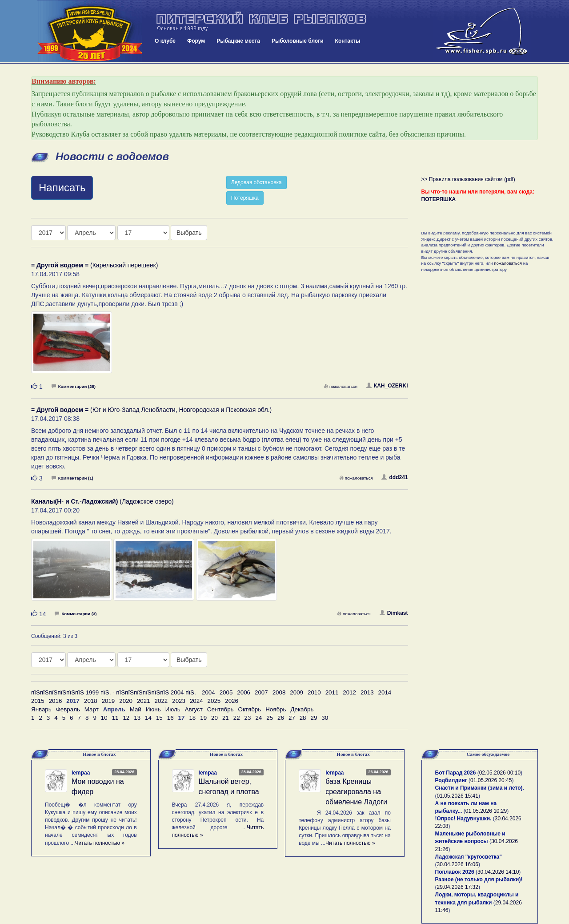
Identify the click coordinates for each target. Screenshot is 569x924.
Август (194, 709)
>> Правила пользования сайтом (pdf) (468, 179)
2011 (332, 692)
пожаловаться (341, 386)
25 (270, 718)
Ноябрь (276, 709)
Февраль (68, 709)
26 (281, 718)
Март (92, 709)
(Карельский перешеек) (94, 265)
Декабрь (302, 709)
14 (148, 718)
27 (292, 718)
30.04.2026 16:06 (458, 864)
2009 (297, 692)
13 (137, 718)
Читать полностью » (100, 843)
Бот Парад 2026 (456, 773)
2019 (108, 701)
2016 (56, 701)
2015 (38, 701)
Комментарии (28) (74, 386)
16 (170, 718)
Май (136, 709)
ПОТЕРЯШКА (439, 199)
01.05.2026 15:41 (458, 796)
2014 (385, 692)
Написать (62, 188)
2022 (161, 701)
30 (325, 718)
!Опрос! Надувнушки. (463, 819)
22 (237, 718)
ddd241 (395, 477)
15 (159, 718)
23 (248, 718)
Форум (196, 41)
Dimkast (394, 613)
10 (104, 718)
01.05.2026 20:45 (491, 780)
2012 (349, 692)
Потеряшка (245, 198)
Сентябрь (220, 709)
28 (303, 718)
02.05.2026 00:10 (500, 773)
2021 (144, 701)
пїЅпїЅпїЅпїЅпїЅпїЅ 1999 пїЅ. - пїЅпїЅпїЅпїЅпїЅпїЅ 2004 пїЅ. (114, 692)
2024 (196, 701)
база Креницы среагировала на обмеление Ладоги (356, 792)
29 (314, 718)
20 (214, 718)
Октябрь (250, 709)
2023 (179, 701)
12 (126, 718)
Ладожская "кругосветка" (469, 857)
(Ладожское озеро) (102, 501)
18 (192, 718)
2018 (91, 701)
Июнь (153, 709)
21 (226, 718)
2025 (214, 701)
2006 (244, 692)
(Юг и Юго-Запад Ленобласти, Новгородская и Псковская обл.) (151, 410)
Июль (173, 709)
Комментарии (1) (72, 478)
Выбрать (189, 233)
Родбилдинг (451, 780)
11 (115, 718)
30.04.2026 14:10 (498, 872)
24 (258, 718)
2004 (208, 692)
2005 (226, 692)
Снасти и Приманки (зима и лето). (480, 788)
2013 (367, 692)
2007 (261, 692)
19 (203, 718)
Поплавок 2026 (455, 872)
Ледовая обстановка (256, 182)
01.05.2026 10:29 (486, 811)
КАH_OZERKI (387, 386)
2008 (279, 692)
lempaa (81, 773)
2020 (126, 701)
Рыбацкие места (238, 41)
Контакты (348, 41)
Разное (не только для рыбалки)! (479, 880)
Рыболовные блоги (298, 41)
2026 (232, 701)
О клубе (165, 41)
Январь (41, 709)
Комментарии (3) (76, 614)
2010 (314, 692)
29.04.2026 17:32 (458, 887)
